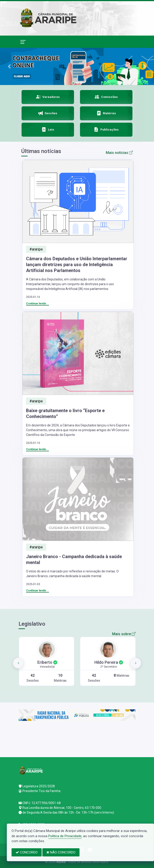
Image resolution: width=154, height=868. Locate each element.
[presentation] (18, 663)
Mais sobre (124, 634)
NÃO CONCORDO (61, 852)
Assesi (61, 862)
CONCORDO (27, 852)
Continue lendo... (37, 304)
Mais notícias (119, 153)
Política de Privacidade (65, 836)
